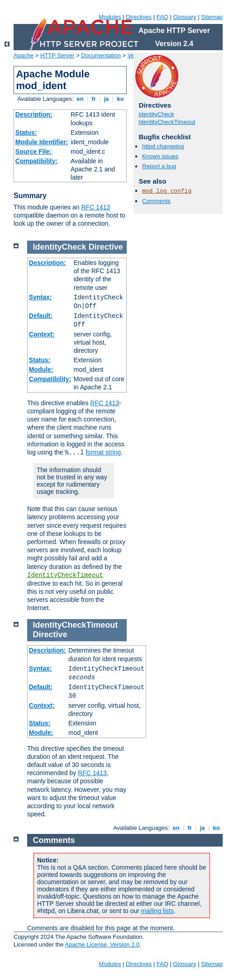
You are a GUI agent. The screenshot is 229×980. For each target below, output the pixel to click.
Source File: (33, 151)
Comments (156, 201)
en (80, 99)
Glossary (184, 17)
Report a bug (159, 166)
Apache (24, 55)
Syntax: (41, 297)
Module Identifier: (42, 142)
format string (103, 452)
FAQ (162, 17)
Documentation (101, 55)
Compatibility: (36, 161)
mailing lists (157, 911)
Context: (42, 334)
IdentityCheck (156, 114)
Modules (110, 17)
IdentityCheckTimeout (167, 122)
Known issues (160, 156)
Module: (41, 369)
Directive (106, 247)
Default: (41, 316)
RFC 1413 (95, 207)
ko (120, 99)
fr (94, 99)
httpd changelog (163, 146)
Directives (139, 17)
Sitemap (212, 17)
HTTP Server (57, 55)
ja (106, 99)
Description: (34, 114)
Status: (26, 133)
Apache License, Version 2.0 (102, 944)
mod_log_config (167, 191)
